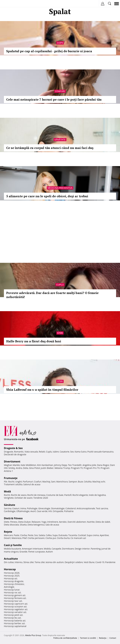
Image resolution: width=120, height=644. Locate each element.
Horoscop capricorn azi (16, 604)
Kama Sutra (81, 452)
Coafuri (60, 91)
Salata (42, 535)
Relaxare (36, 522)
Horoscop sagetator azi (16, 609)
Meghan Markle (12, 465)
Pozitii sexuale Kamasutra (100, 452)
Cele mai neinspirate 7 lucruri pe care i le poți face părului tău (54, 99)
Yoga (44, 522)
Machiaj (46, 482)
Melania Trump (62, 468)
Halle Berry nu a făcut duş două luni (34, 341)
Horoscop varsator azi (15, 612)
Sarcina (8, 508)
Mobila (47, 549)
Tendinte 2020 (41, 498)
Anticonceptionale (86, 508)
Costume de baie (55, 495)
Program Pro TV (92, 468)
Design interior (82, 549)
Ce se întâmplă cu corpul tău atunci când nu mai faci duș (50, 148)
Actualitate (11, 559)
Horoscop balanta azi (15, 621)
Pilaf (25, 538)
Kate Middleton (28, 465)
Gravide (23, 552)
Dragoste (9, 452)
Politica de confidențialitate (65, 638)
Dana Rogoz (103, 465)
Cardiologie (10, 511)
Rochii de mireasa (36, 495)
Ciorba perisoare (36, 538)
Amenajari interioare (32, 549)
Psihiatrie (69, 511)
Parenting (96, 549)
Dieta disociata (11, 525)
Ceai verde (42, 511)
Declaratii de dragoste (15, 454)
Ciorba (24, 535)
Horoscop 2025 (12, 576)
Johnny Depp (60, 465)
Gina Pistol (34, 468)
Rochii (11, 482)
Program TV (77, 468)
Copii (60, 43)
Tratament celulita (13, 484)
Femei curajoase (37, 552)
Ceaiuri (16, 508)
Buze (80, 482)
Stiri (60, 333)
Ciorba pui (51, 538)
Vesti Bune (89, 562)
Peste (31, 535)
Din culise (9, 562)
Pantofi (68, 495)
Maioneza (16, 538)
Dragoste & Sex (13, 448)
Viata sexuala (31, 452)
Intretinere (53, 522)
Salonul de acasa (32, 484)
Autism (49, 552)
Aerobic (63, 522)
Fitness (14, 522)
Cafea (49, 535)
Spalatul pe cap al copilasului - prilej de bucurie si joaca (49, 51)
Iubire (56, 452)
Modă (7, 491)
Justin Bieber (47, 468)
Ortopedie (58, 511)
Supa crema (93, 535)
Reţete (8, 532)
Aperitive (104, 535)
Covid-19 (100, 562)
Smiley (12, 468)
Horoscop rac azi (12, 592)
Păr (6, 482)
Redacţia (103, 638)
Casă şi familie (13, 545)
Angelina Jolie (89, 465)
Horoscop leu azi (12, 618)
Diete (7, 522)
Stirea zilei (28, 562)
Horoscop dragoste (14, 581)
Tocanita (73, 535)
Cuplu (60, 285)
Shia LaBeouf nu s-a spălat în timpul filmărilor (42, 390)
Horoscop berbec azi (14, 623)
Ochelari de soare (24, 498)
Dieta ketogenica (36, 525)
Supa (55, 535)
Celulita (88, 482)
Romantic (19, 452)
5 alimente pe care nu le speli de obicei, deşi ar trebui (47, 196)
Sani (53, 482)
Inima (23, 508)
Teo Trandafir (75, 465)
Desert (7, 538)
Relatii (42, 452)
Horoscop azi (11, 578)
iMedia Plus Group (33, 635)
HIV (50, 511)
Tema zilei (40, 562)
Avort (33, 511)
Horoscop (10, 569)
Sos (36, 535)
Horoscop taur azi (13, 601)
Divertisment (12, 462)
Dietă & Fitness (13, 518)
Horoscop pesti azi (13, 615)
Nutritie (91, 522)
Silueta (23, 525)
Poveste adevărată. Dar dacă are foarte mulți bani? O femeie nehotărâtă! (52, 295)
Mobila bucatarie (12, 549)
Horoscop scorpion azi (15, 606)
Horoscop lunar (12, 590)
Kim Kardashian (45, 465)
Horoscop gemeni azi (15, 595)
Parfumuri (28, 482)
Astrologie (9, 587)
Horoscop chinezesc (14, 584)
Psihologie (32, 508)
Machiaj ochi (99, 482)
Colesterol (71, 508)
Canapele (56, 549)
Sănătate (60, 140)
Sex (72, 452)
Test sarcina (102, 508)
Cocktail (82, 535)
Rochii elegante (80, 495)
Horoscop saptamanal (15, 626)
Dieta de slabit (103, 522)
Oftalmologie (23, 511)
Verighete (9, 498)
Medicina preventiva (60, 188)
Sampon (73, 482)
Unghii (19, 482)
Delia (26, 468)
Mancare (8, 535)
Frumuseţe (11, 478)
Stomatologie (58, 508)
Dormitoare (68, 549)
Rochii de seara (19, 495)
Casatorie (65, 452)
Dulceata (63, 535)
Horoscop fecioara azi (15, 598)
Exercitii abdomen (77, 522)
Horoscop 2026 (12, 573)
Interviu (19, 562)
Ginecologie (44, 508)
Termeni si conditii (88, 638)
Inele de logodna (97, 495)
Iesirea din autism (55, 562)
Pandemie (110, 562)
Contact (113, 638)
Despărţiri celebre (74, 562)
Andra (19, 468)
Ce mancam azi (78, 538)
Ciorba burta (63, 538)
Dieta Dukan (24, 522)
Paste (17, 535)
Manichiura (62, 482)
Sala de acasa (52, 525)
